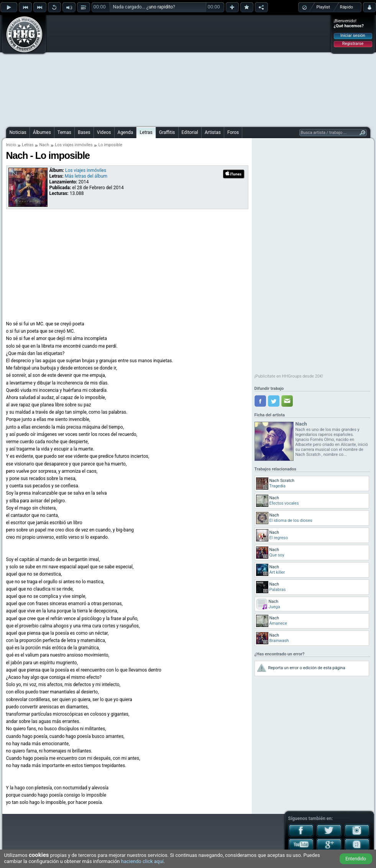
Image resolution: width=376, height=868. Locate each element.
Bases (84, 132)
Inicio (11, 145)
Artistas (213, 132)
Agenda (126, 132)
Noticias (18, 132)
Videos (104, 132)
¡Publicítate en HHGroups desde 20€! (289, 376)
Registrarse (353, 44)
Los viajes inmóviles (74, 145)
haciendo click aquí (142, 861)
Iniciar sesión (353, 35)
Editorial (190, 132)
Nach (44, 145)
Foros (233, 132)
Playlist (323, 7)
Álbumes (42, 132)
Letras (146, 132)
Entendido (356, 859)
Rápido (346, 7)
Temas (64, 132)
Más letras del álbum (86, 176)
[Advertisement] (183, 70)
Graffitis (167, 132)
